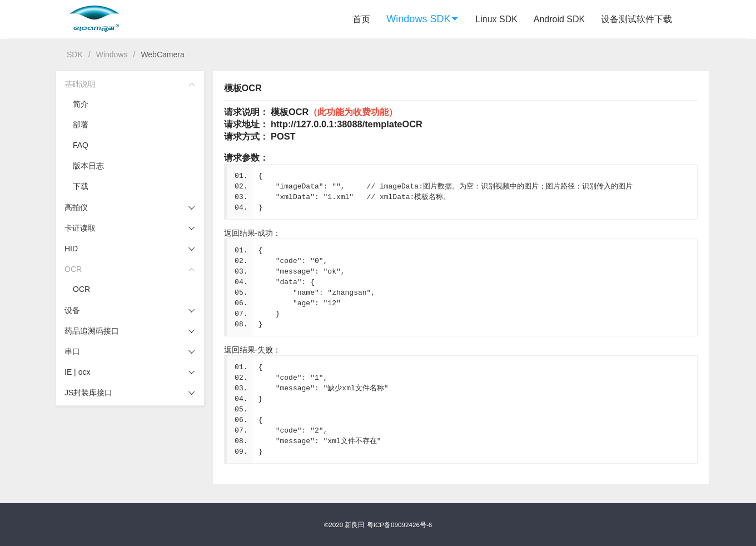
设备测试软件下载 (636, 19)
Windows (112, 54)
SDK (75, 54)
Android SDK (559, 19)
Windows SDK (423, 19)
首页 (361, 19)
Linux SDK (496, 19)
